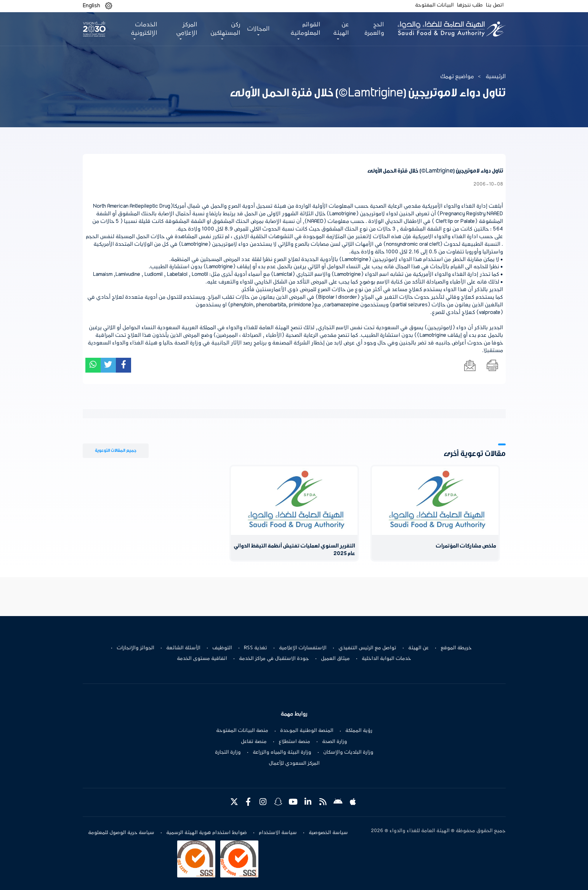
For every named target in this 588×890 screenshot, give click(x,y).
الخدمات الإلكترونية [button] (144, 29)
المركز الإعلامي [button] (187, 29)
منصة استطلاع (294, 742)
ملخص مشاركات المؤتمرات (466, 546)
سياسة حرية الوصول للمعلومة (121, 833)
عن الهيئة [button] (341, 29)
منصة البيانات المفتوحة (242, 731)
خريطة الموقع (456, 648)
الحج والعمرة (374, 29)
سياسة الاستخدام (278, 833)
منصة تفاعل (254, 742)
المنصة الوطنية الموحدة (307, 731)
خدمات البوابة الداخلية (386, 659)
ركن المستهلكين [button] (225, 29)
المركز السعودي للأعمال (294, 764)
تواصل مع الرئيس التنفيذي (367, 648)
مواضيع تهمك (457, 77)
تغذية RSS (256, 648)
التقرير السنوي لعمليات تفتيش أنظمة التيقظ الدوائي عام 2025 (294, 550)
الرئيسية (496, 77)
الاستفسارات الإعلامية (303, 648)
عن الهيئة (418, 648)
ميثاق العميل (335, 659)
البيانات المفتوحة (434, 5)
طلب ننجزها (470, 5)
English (91, 6)
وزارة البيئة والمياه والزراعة (282, 752)
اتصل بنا (495, 5)
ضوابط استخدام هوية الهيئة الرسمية (207, 833)
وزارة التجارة (228, 752)
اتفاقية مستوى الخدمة (202, 659)
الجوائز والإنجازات (135, 648)
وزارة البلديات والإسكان (348, 752)
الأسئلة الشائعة (183, 648)
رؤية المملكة (359, 731)
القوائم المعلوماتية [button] (305, 29)
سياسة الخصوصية (328, 833)
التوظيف (222, 648)
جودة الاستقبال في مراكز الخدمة (274, 659)
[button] (109, 6)
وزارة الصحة (335, 742)
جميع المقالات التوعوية (116, 451)
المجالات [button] (258, 29)
